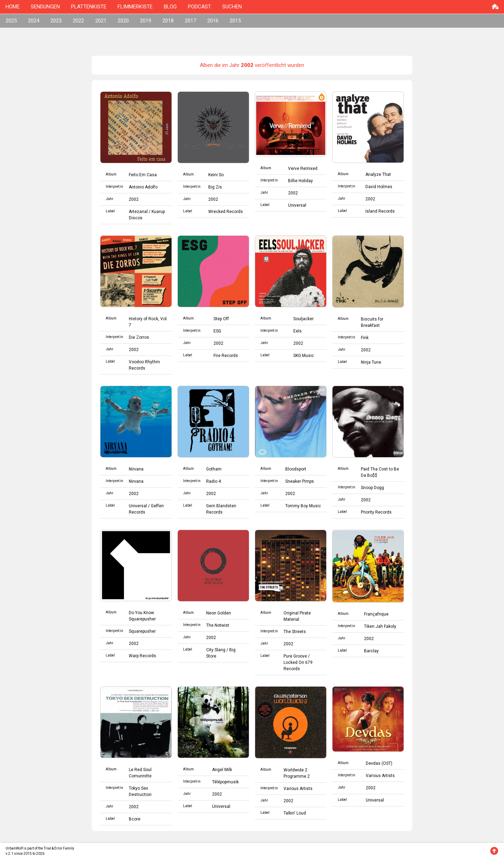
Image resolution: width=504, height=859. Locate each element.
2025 (11, 21)
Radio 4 (213, 481)
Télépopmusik (225, 782)
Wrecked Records (226, 212)
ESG (217, 331)
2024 (34, 21)
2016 (213, 21)
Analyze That (378, 174)
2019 (146, 21)
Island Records (380, 211)
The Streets (295, 632)
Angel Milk (222, 770)
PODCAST (199, 7)
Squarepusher (142, 631)
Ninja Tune (371, 362)
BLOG (170, 7)
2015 (235, 21)
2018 (168, 21)
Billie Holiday (300, 181)
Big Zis (215, 187)
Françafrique (376, 614)
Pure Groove (295, 656)
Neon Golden (219, 613)
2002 (134, 199)
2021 (101, 21)
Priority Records (376, 512)
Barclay (371, 651)
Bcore (135, 819)
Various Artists (298, 789)
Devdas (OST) (379, 763)
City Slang (216, 650)
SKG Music (304, 356)
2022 (78, 21)
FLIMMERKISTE (135, 7)
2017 (190, 21)
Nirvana (136, 469)
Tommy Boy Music (303, 506)
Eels (297, 331)
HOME (13, 7)
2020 (123, 21)
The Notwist (218, 625)
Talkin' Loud (295, 813)
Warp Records (142, 656)
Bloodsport (296, 469)
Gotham (214, 469)
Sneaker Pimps (300, 481)
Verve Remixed (303, 169)
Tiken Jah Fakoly (380, 626)
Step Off (221, 319)
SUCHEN (232, 7)
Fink (365, 338)
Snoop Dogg (372, 488)
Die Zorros (139, 337)
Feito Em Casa (143, 175)
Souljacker (303, 319)
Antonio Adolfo (143, 187)
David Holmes (379, 187)
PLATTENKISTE (89, 7)
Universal (297, 205)
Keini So (216, 175)
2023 (56, 21)
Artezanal (138, 212)
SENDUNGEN (45, 7)
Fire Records (226, 356)
